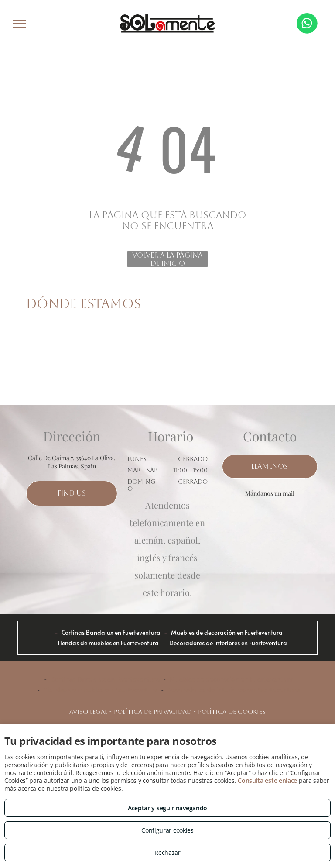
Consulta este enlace (267, 780)
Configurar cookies (167, 830)
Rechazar (167, 852)
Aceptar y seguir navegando (167, 808)
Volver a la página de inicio (167, 259)
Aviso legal (88, 712)
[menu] (19, 24)
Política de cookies (232, 712)
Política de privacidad (153, 712)
